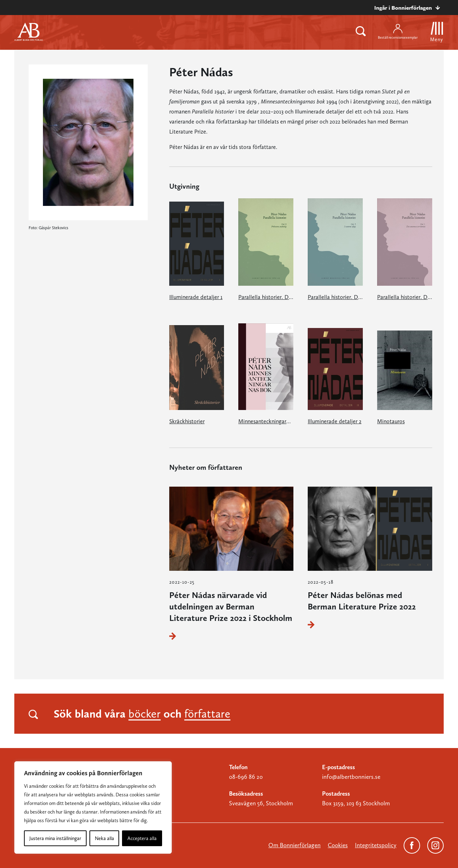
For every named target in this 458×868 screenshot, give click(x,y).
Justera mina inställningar (55, 838)
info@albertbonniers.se (351, 777)
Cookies (338, 845)
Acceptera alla (142, 838)
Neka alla (104, 838)
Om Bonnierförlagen (294, 845)
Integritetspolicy (376, 845)
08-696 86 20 (246, 777)
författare (207, 714)
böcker (145, 714)
